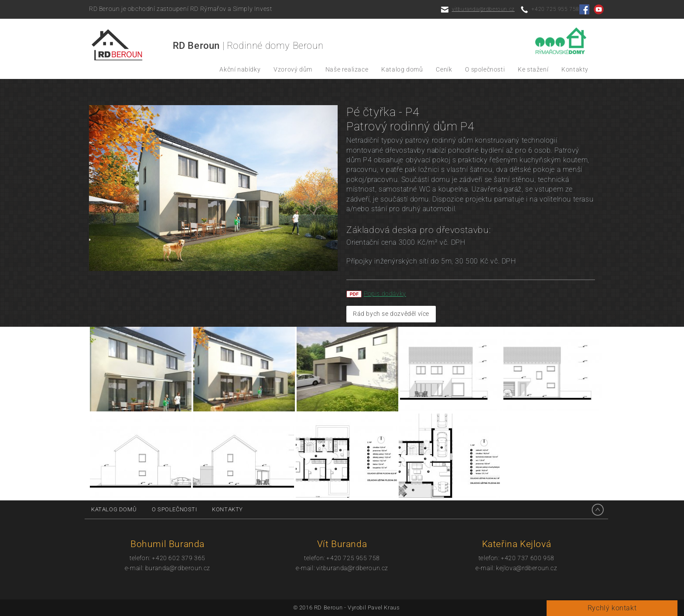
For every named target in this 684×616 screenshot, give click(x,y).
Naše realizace (347, 70)
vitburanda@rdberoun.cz (483, 9)
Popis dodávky (385, 294)
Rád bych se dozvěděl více (391, 314)
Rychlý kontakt (612, 608)
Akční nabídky (240, 70)
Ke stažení (533, 70)
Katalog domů (402, 70)
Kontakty (575, 70)
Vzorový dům (293, 70)
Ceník (444, 70)
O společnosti (485, 70)
